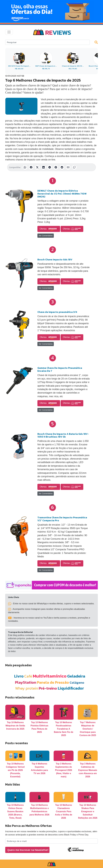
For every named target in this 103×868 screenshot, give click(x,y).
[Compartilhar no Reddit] (62, 167)
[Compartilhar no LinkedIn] (43, 167)
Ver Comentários (46, 236)
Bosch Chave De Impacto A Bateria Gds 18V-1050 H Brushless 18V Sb (63, 435)
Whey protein (27, 688)
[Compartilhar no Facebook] (31, 167)
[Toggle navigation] (9, 32)
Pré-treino (48, 688)
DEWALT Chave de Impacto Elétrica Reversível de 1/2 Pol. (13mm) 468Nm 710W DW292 (62, 194)
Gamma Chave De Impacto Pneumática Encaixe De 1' (60, 369)
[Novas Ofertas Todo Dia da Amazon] (51, 11)
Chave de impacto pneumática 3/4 (57, 312)
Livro (19, 676)
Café (28, 676)
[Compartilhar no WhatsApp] (25, 167)
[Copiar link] (74, 167)
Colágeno (77, 683)
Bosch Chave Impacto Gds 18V (55, 259)
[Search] (47, 42)
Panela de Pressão (53, 682)
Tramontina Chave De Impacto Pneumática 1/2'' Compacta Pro (62, 519)
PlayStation (26, 682)
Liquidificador (71, 688)
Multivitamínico (50, 676)
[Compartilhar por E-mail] (68, 167)
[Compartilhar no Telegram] (50, 167)
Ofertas (49, 229)
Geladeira (76, 676)
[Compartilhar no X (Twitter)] (37, 167)
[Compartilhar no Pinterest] (56, 167)
